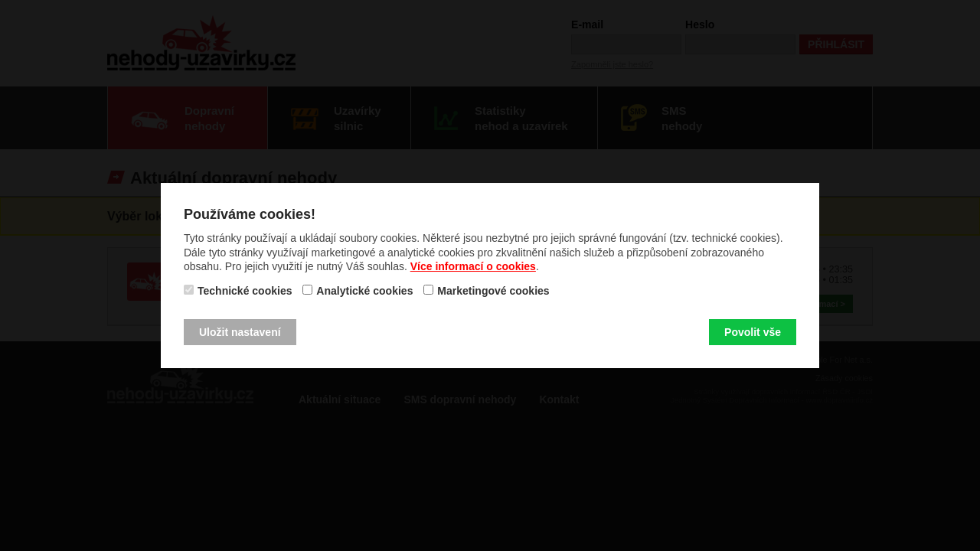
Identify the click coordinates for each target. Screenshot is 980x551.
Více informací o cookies (473, 266)
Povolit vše (753, 332)
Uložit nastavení (240, 332)
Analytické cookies (364, 291)
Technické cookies (245, 291)
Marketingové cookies (493, 291)
